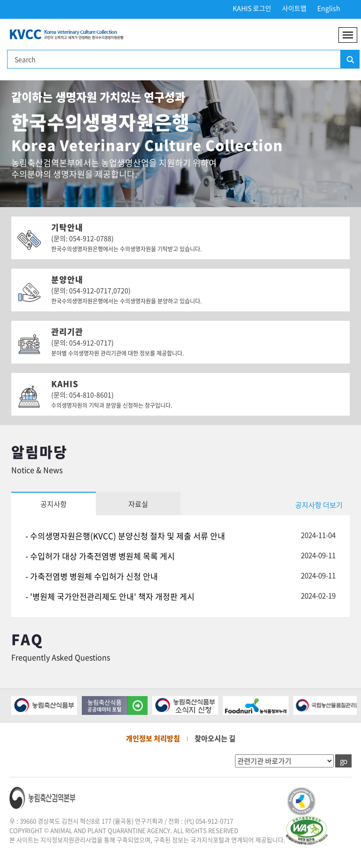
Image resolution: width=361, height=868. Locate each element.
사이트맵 (294, 8)
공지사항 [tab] (54, 504)
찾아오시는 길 (215, 738)
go (343, 761)
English (329, 8)
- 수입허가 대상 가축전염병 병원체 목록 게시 (100, 556)
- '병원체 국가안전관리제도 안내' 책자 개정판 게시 (110, 596)
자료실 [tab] (138, 504)
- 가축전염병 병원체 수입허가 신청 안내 (92, 576)
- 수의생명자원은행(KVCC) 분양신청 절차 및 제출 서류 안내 (125, 536)
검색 (350, 60)
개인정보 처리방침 (153, 738)
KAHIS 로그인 (252, 8)
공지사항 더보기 (319, 505)
